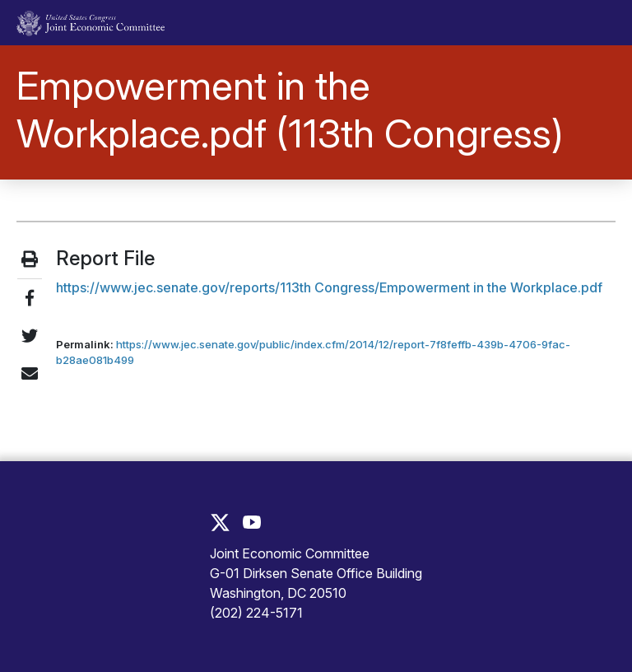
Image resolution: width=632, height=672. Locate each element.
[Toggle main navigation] (593, 23)
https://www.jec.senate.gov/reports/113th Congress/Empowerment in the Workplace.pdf (329, 287)
